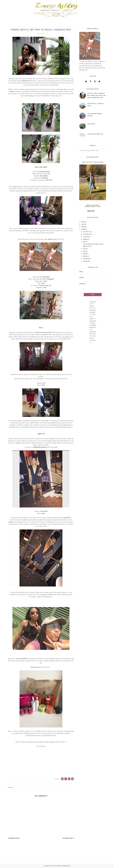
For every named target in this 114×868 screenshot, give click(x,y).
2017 (83, 224)
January (85, 261)
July (84, 242)
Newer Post (14, 838)
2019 (83, 222)
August (85, 239)
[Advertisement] (14, 853)
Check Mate (91, 124)
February (86, 259)
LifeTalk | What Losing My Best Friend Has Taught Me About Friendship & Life (96, 95)
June (84, 249)
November (86, 234)
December (86, 232)
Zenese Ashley (52, 866)
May (84, 251)
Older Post (68, 838)
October (86, 237)
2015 (83, 229)
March (85, 256)
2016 (83, 227)
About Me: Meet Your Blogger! (93, 162)
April (84, 254)
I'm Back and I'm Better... (96, 134)
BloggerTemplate (66, 866)
